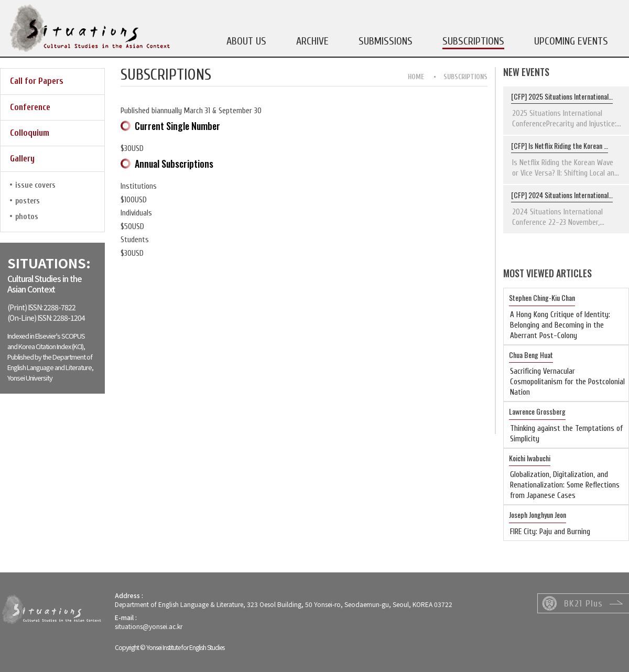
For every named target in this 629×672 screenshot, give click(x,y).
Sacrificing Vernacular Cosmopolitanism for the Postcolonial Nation (567, 382)
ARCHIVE (312, 41)
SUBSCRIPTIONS (473, 41)
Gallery (22, 159)
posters (28, 201)
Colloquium (30, 133)
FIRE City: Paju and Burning (550, 532)
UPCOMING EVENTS (571, 41)
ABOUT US (246, 41)
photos (27, 217)
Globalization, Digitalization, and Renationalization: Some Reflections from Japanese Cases (565, 485)
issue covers (35, 185)
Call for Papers (37, 81)
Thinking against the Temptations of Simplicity (566, 434)
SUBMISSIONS (386, 41)
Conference (30, 107)
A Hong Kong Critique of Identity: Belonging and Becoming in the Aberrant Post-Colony (560, 325)
